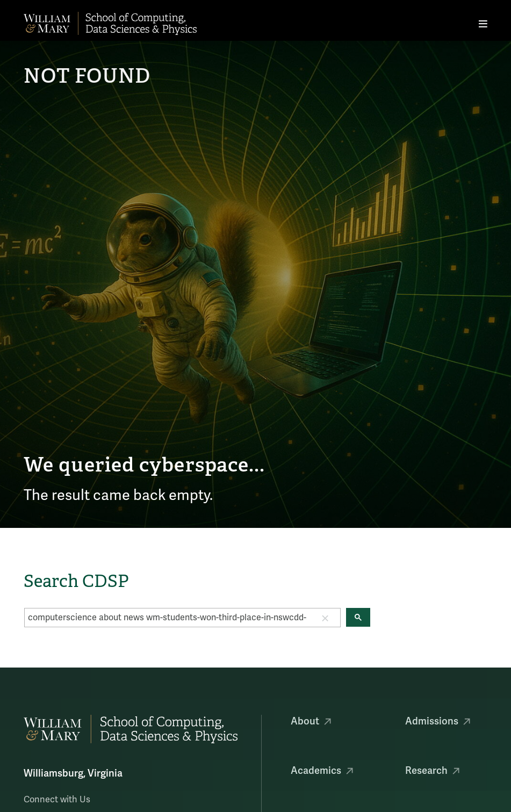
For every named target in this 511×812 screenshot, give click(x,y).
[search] (167, 618)
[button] (325, 618)
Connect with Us (57, 800)
